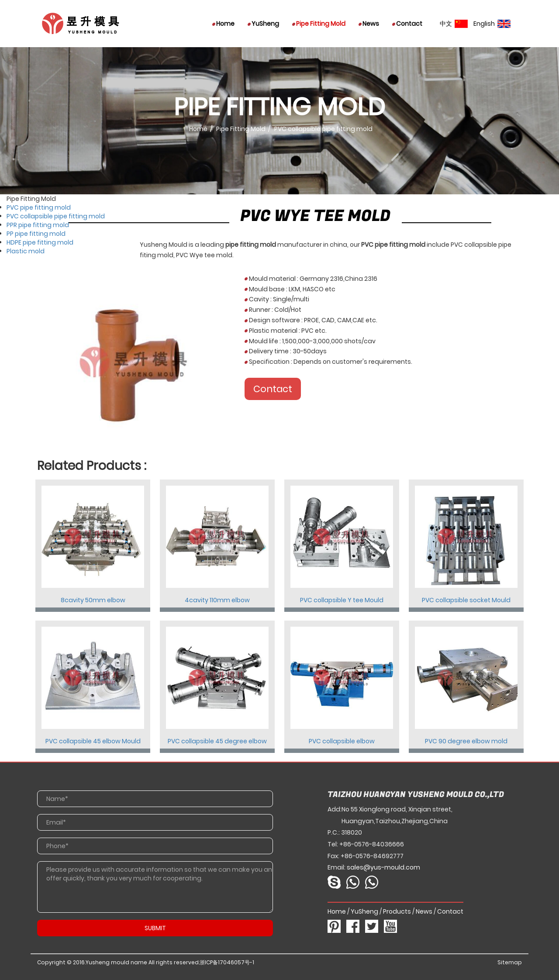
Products (397, 911)
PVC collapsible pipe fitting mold (56, 216)
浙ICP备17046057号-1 (227, 962)
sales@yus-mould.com (383, 867)
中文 (454, 24)
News (369, 24)
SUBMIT (155, 928)
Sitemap (510, 962)
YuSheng (263, 24)
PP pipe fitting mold (36, 234)
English (492, 24)
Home (223, 24)
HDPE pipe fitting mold (40, 242)
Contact (407, 24)
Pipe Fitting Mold (319, 24)
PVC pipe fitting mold (39, 207)
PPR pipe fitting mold (38, 225)
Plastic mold (26, 251)
